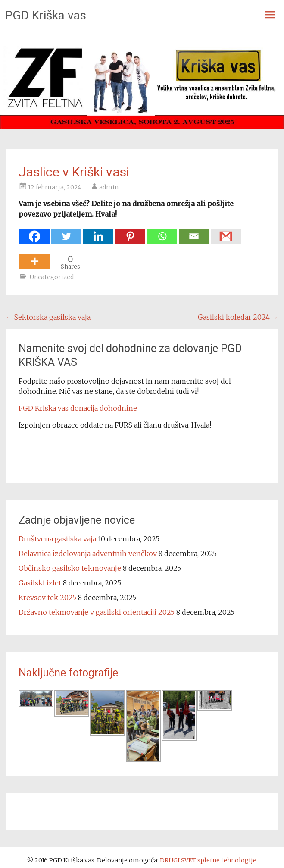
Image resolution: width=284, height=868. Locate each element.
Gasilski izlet (40, 583)
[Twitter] (66, 232)
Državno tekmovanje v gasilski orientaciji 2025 (97, 612)
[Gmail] (226, 232)
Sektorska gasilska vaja (48, 317)
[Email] (194, 232)
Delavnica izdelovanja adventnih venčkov (88, 554)
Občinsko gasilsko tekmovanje (70, 568)
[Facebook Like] (246, 231)
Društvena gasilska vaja (57, 539)
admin (109, 187)
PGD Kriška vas (46, 15)
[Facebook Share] (243, 231)
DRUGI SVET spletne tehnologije (208, 860)
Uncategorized (51, 277)
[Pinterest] (130, 232)
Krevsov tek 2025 (47, 598)
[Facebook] (34, 232)
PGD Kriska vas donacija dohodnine (78, 408)
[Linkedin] (98, 232)
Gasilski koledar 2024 (238, 317)
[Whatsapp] (162, 232)
